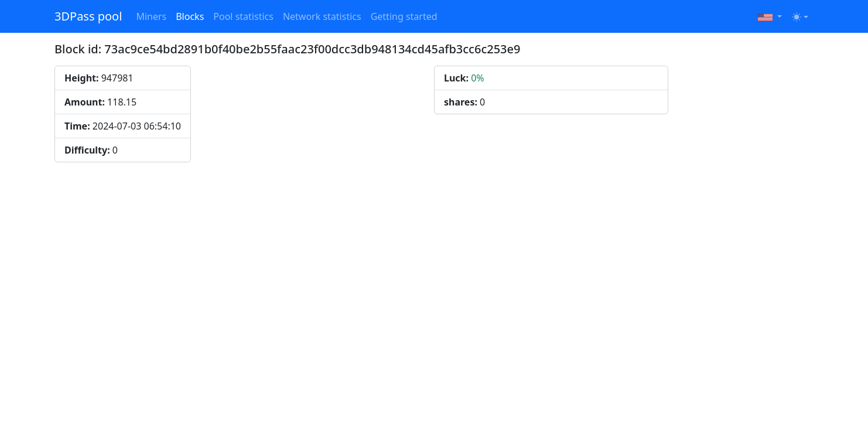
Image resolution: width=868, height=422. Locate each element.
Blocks (190, 16)
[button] (770, 16)
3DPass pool (88, 16)
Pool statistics (243, 16)
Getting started (404, 16)
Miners (151, 16)
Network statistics (322, 16)
